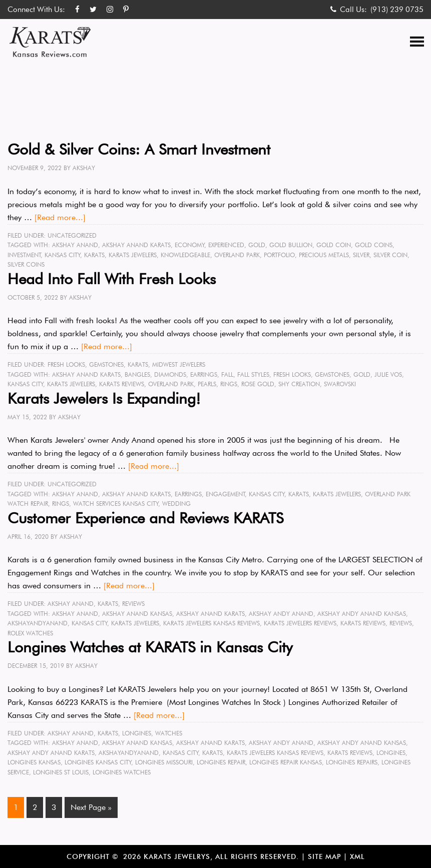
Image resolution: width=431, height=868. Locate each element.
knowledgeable (185, 255)
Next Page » (91, 807)
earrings (204, 374)
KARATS (138, 364)
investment (24, 255)
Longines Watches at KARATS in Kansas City (150, 647)
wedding (176, 504)
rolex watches (30, 633)
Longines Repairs (352, 762)
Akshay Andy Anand (281, 614)
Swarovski (340, 384)
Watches (169, 733)
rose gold (258, 384)
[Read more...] (60, 217)
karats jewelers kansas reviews (211, 623)
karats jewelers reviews (300, 623)
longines (391, 753)
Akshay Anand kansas (137, 614)
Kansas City (63, 255)
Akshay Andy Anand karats (51, 753)
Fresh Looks (66, 364)
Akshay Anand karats (136, 245)
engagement (226, 494)
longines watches (122, 772)
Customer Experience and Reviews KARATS (145, 518)
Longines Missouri (164, 762)
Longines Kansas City (98, 762)
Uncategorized (72, 235)
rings (229, 384)
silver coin (390, 255)
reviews (401, 623)
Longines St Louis (61, 772)
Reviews (133, 604)
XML (357, 856)
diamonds (170, 374)
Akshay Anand (75, 245)
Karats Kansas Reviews (50, 42)
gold (257, 245)
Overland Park (237, 255)
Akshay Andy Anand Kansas (362, 614)
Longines (137, 733)
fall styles (253, 374)
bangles (137, 374)
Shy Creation (299, 384)
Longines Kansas (34, 762)
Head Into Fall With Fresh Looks (112, 279)
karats (94, 255)
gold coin (334, 245)
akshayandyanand (38, 623)
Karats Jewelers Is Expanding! (104, 398)
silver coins (26, 264)
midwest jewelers (179, 364)
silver (361, 255)
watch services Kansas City (116, 504)
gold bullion (291, 245)
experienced (226, 245)
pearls (207, 384)
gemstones (332, 374)
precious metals (324, 255)
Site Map (324, 856)
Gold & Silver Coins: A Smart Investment (139, 149)
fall (227, 374)
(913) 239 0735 (397, 10)
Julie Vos (388, 374)
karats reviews (122, 384)
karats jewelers (133, 255)
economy (190, 245)
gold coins (374, 245)
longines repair (221, 762)
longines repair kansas (286, 762)
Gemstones (106, 364)
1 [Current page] (16, 807)
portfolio (279, 255)
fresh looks (292, 374)
